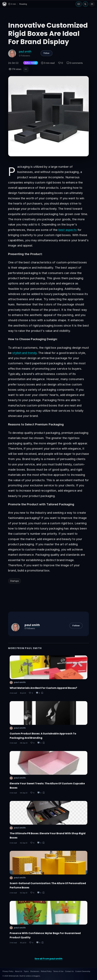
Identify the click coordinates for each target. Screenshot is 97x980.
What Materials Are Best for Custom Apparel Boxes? (43, 688)
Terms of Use (58, 971)
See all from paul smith (48, 959)
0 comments (75, 63)
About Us (18, 971)
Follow (47, 53)
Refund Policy (46, 971)
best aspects (68, 230)
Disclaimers (35, 971)
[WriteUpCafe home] (4, 4)
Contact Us (69, 971)
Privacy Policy (8, 971)
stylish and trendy (24, 353)
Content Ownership (83, 971)
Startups (15, 581)
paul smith (25, 51)
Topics (26, 971)
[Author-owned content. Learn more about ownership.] (30, 63)
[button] (26, 69)
